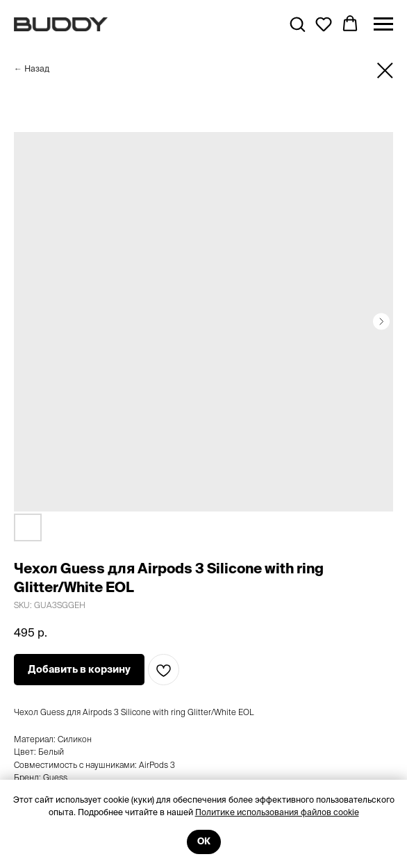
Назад (37, 68)
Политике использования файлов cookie (277, 812)
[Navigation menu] (383, 24)
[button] (297, 24)
